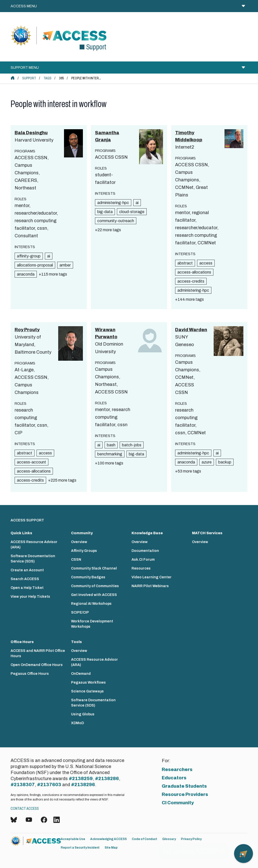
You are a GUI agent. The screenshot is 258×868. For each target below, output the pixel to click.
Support (29, 78)
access (206, 263)
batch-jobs (132, 445)
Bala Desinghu (31, 133)
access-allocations (194, 272)
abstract (185, 263)
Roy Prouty (27, 330)
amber (65, 265)
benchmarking (110, 454)
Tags (47, 78)
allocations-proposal (35, 265)
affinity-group (29, 256)
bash (111, 445)
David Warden (191, 330)
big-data (105, 212)
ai (49, 256)
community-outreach (116, 221)
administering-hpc (113, 203)
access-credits (191, 281)
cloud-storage (132, 212)
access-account (31, 462)
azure (207, 462)
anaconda (26, 274)
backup (225, 462)
